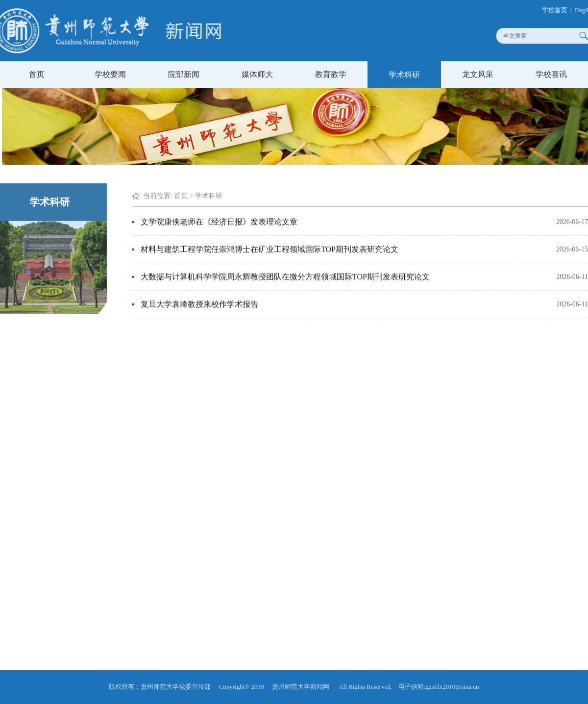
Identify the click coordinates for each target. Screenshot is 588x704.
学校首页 (559, 10)
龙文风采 (478, 74)
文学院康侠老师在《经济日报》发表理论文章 (219, 220)
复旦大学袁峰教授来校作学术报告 (199, 303)
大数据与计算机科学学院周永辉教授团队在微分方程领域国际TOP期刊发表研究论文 (285, 275)
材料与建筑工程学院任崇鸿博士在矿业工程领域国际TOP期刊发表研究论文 (269, 248)
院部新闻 (184, 74)
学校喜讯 (551, 74)
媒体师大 (257, 74)
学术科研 (404, 75)
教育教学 (331, 74)
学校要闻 (110, 74)
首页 (37, 74)
